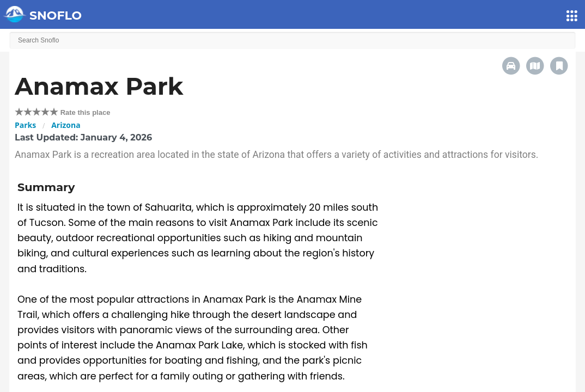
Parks (25, 125)
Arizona (66, 125)
